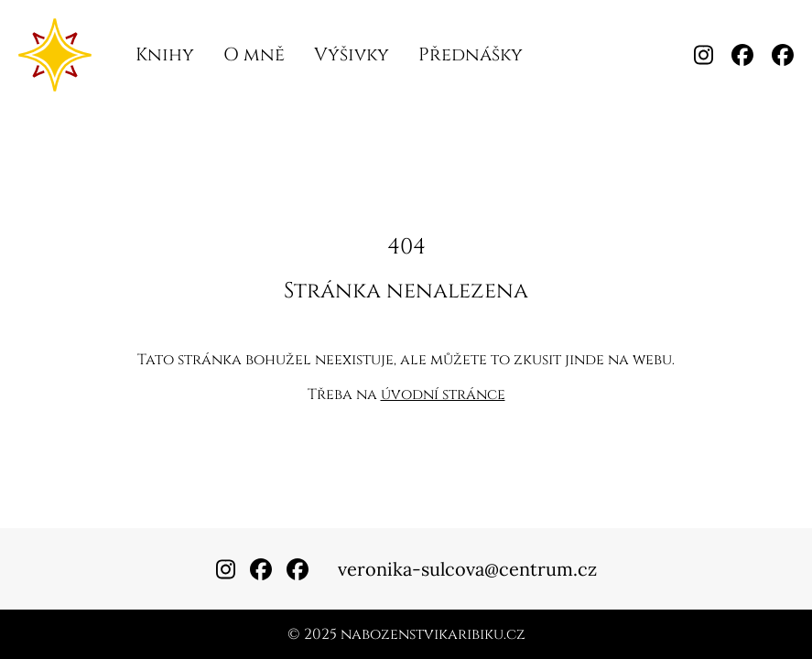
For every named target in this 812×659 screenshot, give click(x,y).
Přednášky (471, 54)
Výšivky (352, 54)
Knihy (165, 54)
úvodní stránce (443, 394)
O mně (254, 54)
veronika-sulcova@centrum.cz (467, 569)
